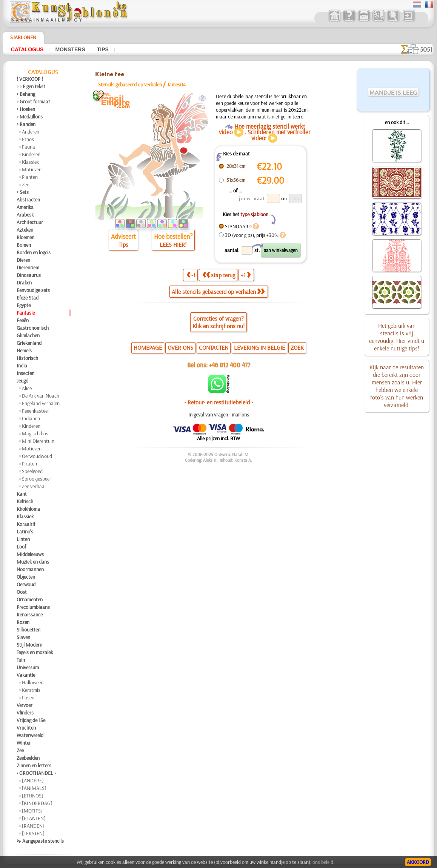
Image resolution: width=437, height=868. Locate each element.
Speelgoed (32, 471)
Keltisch (25, 501)
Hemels (24, 350)
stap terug (219, 275)
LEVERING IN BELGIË (259, 347)
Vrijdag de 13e (31, 720)
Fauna (28, 147)
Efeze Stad (28, 298)
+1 (246, 275)
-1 (191, 275)
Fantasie (26, 313)
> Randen (26, 124)
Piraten (29, 464)
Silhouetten (28, 630)
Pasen (28, 697)
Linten (23, 539)
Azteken (25, 230)
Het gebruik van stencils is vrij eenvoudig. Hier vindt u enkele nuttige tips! (397, 337)
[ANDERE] (33, 780)
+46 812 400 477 (230, 365)
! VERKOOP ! (30, 79)
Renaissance (30, 615)
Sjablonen (23, 37)
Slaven (23, 637)
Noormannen (30, 569)
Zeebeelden (28, 758)
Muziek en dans (33, 562)
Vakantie (26, 675)
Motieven (32, 169)
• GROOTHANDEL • (36, 773)
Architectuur (30, 222)
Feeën (23, 320)
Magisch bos (35, 433)
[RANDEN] (33, 826)
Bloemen (25, 237)
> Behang (26, 94)
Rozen (23, 622)
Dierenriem (28, 267)
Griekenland (29, 343)
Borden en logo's (34, 252)
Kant (22, 494)
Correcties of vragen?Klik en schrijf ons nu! (219, 322)
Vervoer (25, 705)
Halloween (33, 682)
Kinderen (31, 154)
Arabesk (25, 215)
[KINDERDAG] (37, 803)
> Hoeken (26, 109)
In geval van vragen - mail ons (219, 415)
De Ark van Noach (41, 396)
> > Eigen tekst (31, 86)
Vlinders (25, 713)
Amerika (25, 207)
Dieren (23, 260)
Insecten (25, 373)
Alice (27, 388)
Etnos (28, 139)
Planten (30, 177)
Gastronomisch (33, 328)
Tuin (21, 660)
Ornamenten (30, 599)
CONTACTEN (214, 347)
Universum (28, 667)
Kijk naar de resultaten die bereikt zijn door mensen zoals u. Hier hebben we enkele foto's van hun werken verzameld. (397, 386)
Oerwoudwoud (37, 456)
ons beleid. (323, 862)
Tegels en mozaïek (35, 652)
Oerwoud (26, 584)
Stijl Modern (29, 645)
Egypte (24, 305)
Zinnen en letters (34, 765)
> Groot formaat (33, 101)
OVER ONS (180, 347)
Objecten (26, 577)
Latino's (25, 532)
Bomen (24, 245)
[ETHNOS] (33, 796)
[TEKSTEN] (33, 833)
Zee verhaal (34, 486)
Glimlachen (28, 335)
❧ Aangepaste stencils (40, 841)
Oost (22, 592)
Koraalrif (26, 524)
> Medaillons (30, 117)
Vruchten (26, 728)
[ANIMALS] (34, 788)
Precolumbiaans (33, 607)
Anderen (31, 132)
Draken (24, 283)
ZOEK (297, 347)
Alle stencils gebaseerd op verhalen (218, 292)
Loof (21, 547)
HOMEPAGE (148, 347)
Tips (103, 49)
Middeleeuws (30, 554)
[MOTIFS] (32, 811)
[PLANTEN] (34, 818)
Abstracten (28, 200)
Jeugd (22, 381)
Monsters (70, 49)
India (22, 366)
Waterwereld (30, 735)
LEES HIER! (173, 244)
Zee (25, 184)
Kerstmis (31, 690)
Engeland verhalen (41, 403)
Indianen (31, 418)
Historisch (27, 358)
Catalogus (27, 49)
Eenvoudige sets (33, 290)
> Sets (23, 192)
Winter (24, 743)
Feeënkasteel (35, 411)
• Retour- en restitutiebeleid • (219, 402)
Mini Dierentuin (38, 441)
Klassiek (30, 162)
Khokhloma (28, 509)
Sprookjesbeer (37, 479)
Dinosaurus (29, 275)
